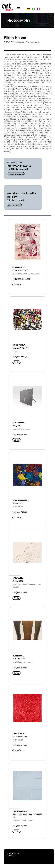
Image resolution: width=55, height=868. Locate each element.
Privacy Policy (13, 853)
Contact (10, 855)
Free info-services (16, 174)
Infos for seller (14, 205)
